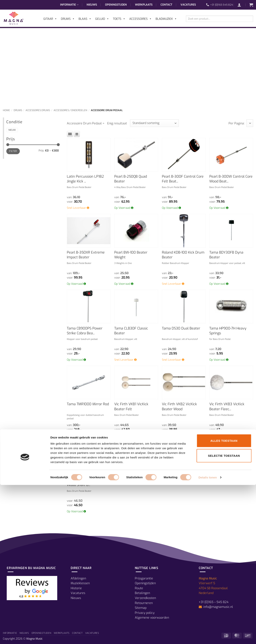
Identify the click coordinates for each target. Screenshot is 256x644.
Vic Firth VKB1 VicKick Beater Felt (131, 406)
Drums (18, 110)
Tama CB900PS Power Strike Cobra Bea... (85, 331)
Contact (166, 5)
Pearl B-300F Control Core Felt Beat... (183, 179)
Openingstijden (116, 5)
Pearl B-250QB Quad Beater (131, 179)
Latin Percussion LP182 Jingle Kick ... (85, 179)
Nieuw (12, 130)
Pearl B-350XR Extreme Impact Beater (86, 255)
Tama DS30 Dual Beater (181, 328)
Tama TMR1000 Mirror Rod (88, 404)
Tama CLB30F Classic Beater (131, 331)
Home (6, 110)
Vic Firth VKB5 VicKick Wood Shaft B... (84, 482)
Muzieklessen (80, 583)
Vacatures (188, 5)
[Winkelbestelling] (154, 123)
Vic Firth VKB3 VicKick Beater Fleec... (227, 406)
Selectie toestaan (224, 615)
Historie (76, 588)
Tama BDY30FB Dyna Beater (226, 255)
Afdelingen (78, 578)
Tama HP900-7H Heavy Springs (228, 331)
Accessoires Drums (38, 110)
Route (139, 588)
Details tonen (208, 636)
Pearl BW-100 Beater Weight (131, 255)
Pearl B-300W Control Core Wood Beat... (231, 179)
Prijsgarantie (144, 578)
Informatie (69, 5)
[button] (241, 5)
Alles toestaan (224, 600)
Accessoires (140, 19)
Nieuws (92, 5)
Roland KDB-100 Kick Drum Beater (183, 255)
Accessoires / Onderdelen (70, 110)
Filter (13, 151)
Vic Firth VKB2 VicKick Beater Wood (179, 406)
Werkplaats (144, 5)
